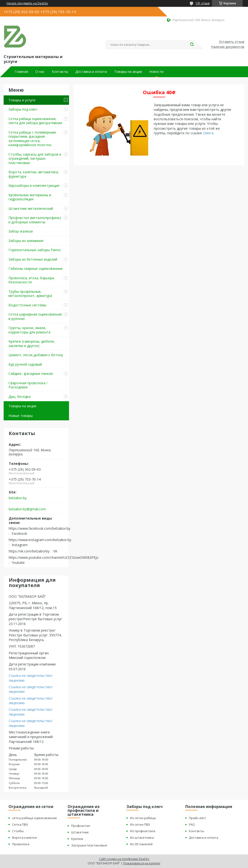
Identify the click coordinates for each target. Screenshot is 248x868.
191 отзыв (202, 3)
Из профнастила (143, 831)
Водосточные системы (27, 305)
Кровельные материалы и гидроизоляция (30, 197)
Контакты (60, 72)
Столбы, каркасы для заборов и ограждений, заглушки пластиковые (35, 159)
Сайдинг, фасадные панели (31, 374)
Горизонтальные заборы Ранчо (35, 250)
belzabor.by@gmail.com (27, 509)
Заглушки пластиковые (89, 845)
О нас (40, 72)
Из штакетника (142, 838)
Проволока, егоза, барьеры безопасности (31, 280)
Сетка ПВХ (20, 824)
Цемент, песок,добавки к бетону (36, 355)
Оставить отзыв (232, 42)
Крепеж (77, 839)
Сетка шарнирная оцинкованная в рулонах (35, 316)
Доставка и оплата (91, 72)
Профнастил (81, 826)
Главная (21, 72)
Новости (156, 72)
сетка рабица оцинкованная (34, 818)
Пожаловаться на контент (142, 863)
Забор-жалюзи (21, 231)
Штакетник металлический (31, 208)
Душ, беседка (19, 396)
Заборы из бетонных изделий (33, 259)
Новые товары (21, 416)
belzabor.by (18, 498)
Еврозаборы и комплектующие (34, 185)
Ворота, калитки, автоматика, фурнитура (34, 174)
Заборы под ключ (23, 109)
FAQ (192, 824)
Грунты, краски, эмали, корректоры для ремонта (29, 330)
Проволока (21, 844)
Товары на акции (128, 72)
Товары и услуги (22, 100)
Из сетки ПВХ (140, 824)
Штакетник (80, 832)
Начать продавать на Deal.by (27, 3)
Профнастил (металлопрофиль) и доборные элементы (35, 220)
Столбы (18, 831)
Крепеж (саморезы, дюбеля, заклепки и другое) (32, 343)
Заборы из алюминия (26, 241)
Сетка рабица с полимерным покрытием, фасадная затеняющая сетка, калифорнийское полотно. (32, 139)
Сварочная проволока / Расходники (28, 385)
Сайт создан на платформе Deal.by (124, 859)
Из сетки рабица (143, 818)
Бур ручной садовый (25, 364)
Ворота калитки (24, 838)
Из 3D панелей (141, 844)
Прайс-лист (198, 818)
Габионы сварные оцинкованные (36, 268)
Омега (208, 133)
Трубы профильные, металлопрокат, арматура (30, 294)
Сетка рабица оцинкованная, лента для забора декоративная (35, 121)
